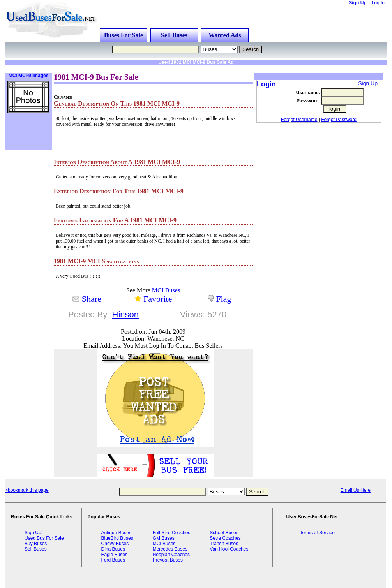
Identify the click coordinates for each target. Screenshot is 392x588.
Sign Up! (34, 533)
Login (266, 84)
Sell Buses (174, 35)
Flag (223, 299)
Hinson (125, 314)
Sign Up (358, 3)
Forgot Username (299, 120)
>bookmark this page (27, 490)
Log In (378, 3)
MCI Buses (166, 290)
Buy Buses (36, 544)
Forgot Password (339, 120)
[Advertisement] (104, 68)
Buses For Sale (124, 35)
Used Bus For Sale (44, 538)
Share (92, 299)
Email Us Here (356, 490)
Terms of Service (317, 533)
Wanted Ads (225, 35)
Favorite (158, 299)
